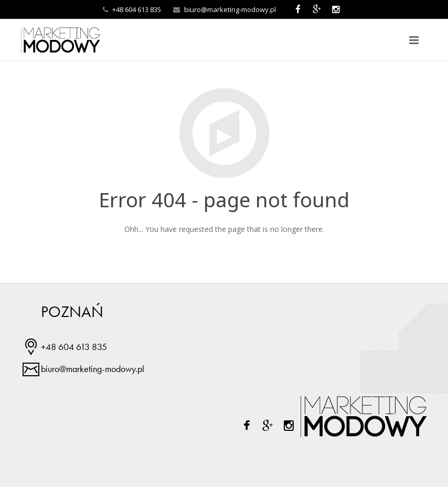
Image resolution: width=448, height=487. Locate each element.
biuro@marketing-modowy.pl (230, 9)
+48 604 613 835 (74, 347)
